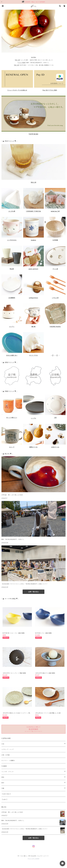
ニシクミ (12, 327)
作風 (3, 788)
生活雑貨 (4, 766)
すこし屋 (55, 269)
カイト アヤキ (33, 355)
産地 (3, 777)
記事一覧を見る (33, 592)
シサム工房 (55, 298)
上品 (55, 418)
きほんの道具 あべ (12, 355)
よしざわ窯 (12, 211)
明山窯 (12, 269)
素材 (3, 783)
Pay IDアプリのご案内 (50, 90)
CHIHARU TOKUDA (33, 211)
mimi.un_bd (55, 211)
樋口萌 (33, 327)
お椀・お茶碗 (5, 755)
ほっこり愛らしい (12, 418)
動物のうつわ (34, 447)
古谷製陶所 (12, 298)
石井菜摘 (55, 240)
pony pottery (34, 269)
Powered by (34, 859)
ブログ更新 (22, 63)
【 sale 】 (5, 799)
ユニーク (12, 447)
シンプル (33, 418)
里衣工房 (33, 182)
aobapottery (33, 298)
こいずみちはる (12, 240)
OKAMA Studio (55, 327)
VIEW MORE (33, 134)
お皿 (3, 744)
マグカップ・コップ (7, 749)
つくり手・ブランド (7, 772)
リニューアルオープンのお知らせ (17, 90)
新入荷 (18, 60)
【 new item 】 (6, 794)
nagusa (33, 240)
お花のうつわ (55, 447)
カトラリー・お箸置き (8, 761)
